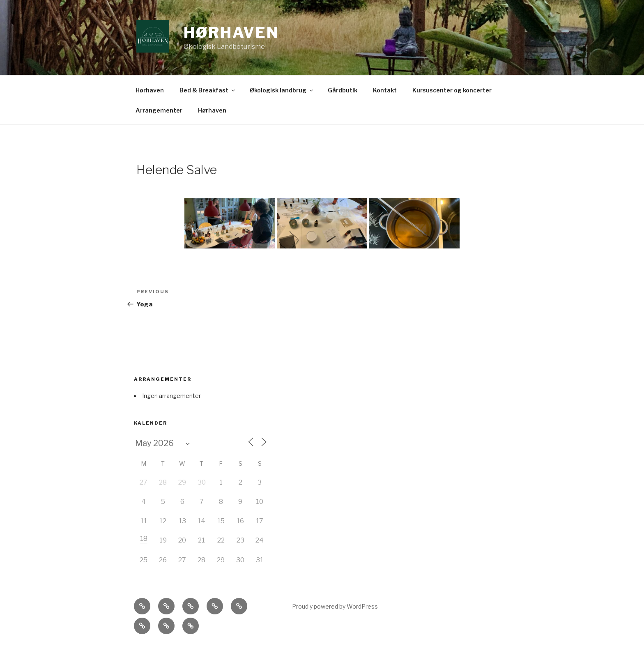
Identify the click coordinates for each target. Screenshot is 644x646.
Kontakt (385, 90)
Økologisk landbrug (282, 90)
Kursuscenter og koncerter (452, 90)
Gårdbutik (343, 90)
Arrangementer (159, 110)
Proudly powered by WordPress (335, 606)
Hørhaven (231, 32)
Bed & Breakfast (208, 90)
